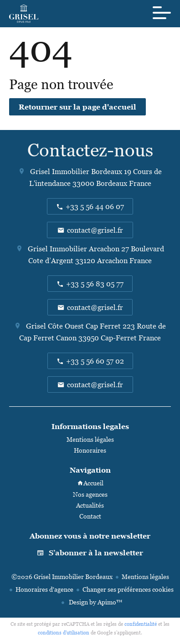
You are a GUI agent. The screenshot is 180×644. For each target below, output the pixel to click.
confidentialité (141, 624)
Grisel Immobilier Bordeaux (76, 171)
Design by (95, 602)
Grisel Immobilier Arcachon (74, 249)
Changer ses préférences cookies (128, 589)
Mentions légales (145, 577)
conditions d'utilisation (64, 633)
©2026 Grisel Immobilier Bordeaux (62, 577)
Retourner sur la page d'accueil (77, 107)
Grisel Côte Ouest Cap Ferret (73, 326)
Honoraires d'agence (44, 589)
